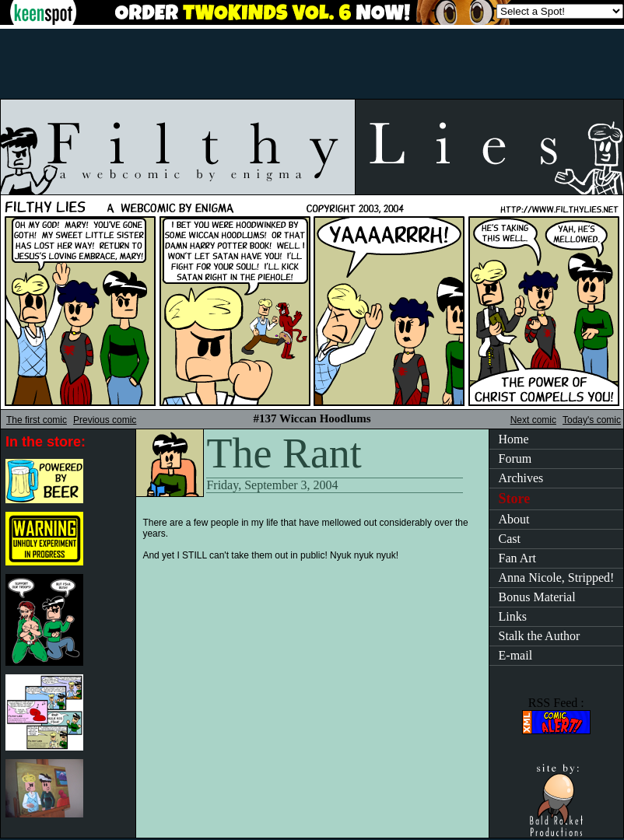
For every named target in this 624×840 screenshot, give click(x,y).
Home (514, 439)
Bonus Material (537, 597)
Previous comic (105, 420)
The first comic (37, 420)
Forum (515, 458)
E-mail (516, 655)
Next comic (533, 420)
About (514, 519)
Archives (521, 478)
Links (513, 616)
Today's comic (592, 420)
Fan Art (517, 558)
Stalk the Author (540, 636)
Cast (510, 539)
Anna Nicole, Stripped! (557, 577)
